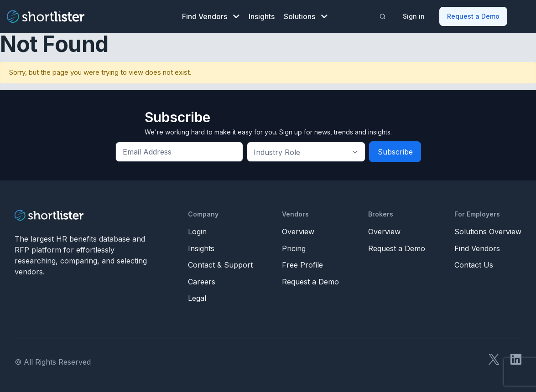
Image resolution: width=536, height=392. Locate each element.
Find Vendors (211, 16)
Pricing (294, 248)
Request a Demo (473, 16)
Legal (197, 298)
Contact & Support (220, 265)
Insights (262, 16)
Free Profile (302, 265)
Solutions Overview (488, 232)
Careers (202, 282)
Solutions (306, 16)
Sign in (414, 16)
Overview (298, 232)
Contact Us (474, 265)
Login (197, 232)
